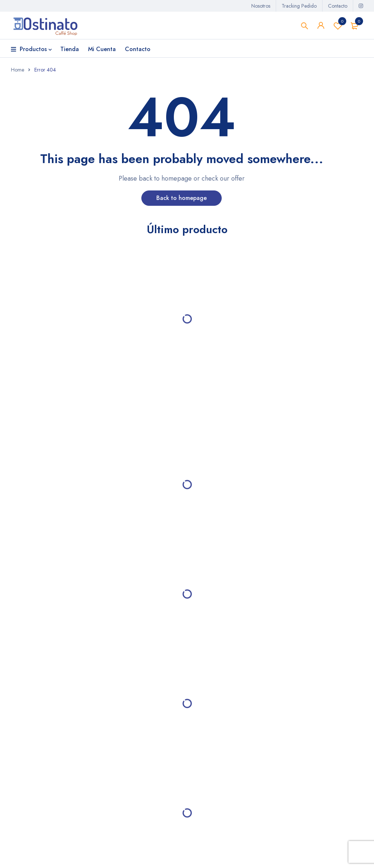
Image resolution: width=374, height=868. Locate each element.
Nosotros (261, 6)
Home (18, 70)
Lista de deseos (338, 26)
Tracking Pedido (299, 6)
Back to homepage (182, 198)
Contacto (338, 6)
